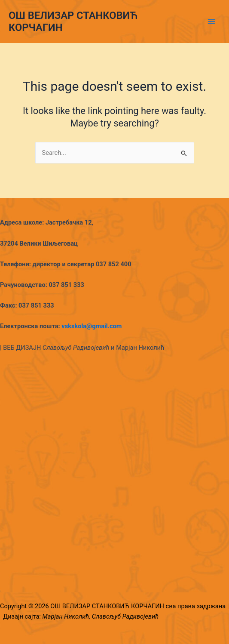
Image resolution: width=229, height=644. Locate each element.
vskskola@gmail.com (92, 326)
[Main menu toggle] (211, 22)
